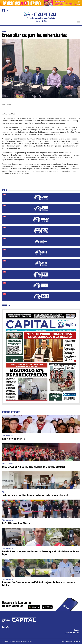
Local (4, 31)
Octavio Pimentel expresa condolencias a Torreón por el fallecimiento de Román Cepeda (41, 553)
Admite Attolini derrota (13, 439)
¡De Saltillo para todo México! (16, 523)
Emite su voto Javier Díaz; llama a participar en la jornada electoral (35, 495)
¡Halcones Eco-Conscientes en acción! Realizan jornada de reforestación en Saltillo (38, 584)
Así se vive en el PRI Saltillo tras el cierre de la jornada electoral (33, 467)
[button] (79, 22)
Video (4, 436)
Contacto (77, 630)
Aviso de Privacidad (73, 633)
